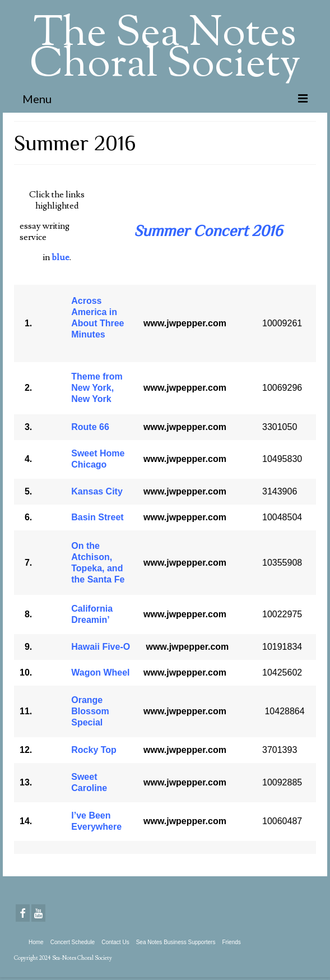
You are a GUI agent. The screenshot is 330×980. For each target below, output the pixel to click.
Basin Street (97, 517)
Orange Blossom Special (90, 711)
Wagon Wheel (100, 672)
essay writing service (45, 232)
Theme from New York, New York (97, 388)
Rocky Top (94, 750)
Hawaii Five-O (101, 647)
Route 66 (90, 427)
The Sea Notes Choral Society (165, 50)
